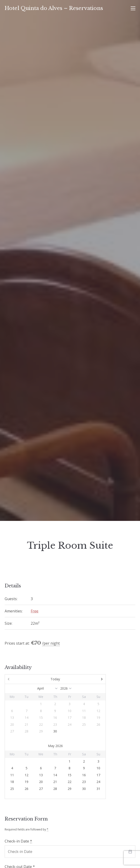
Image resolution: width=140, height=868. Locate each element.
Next (90, 679)
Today (55, 679)
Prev (20, 679)
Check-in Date (18, 841)
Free (35, 611)
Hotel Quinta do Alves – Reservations (54, 8)
